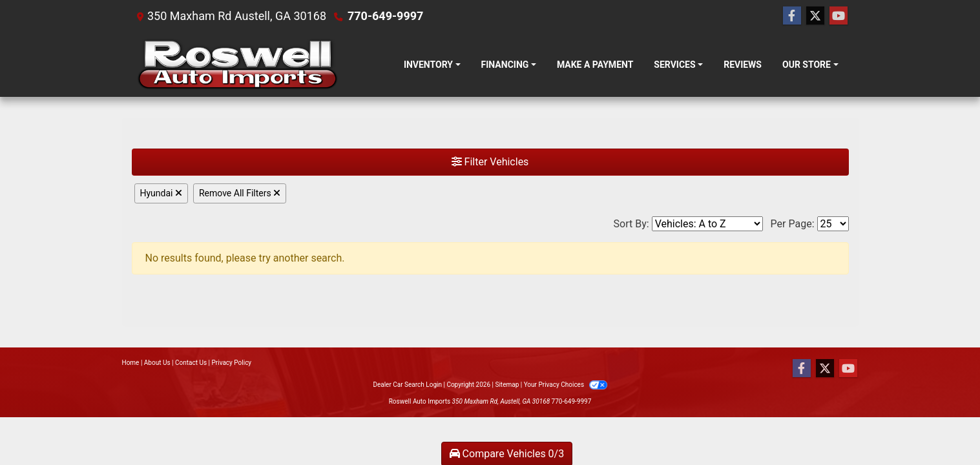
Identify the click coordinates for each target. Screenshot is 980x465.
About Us (157, 363)
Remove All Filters (240, 193)
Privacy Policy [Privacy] (232, 363)
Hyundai (161, 193)
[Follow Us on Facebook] (792, 16)
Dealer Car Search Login (407, 385)
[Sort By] (707, 224)
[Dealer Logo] (237, 65)
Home (131, 363)
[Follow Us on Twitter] (815, 16)
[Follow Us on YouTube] (839, 16)
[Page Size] (833, 224)
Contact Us (191, 363)
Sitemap (507, 385)
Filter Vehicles (490, 162)
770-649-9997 (385, 16)
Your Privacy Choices (566, 385)
